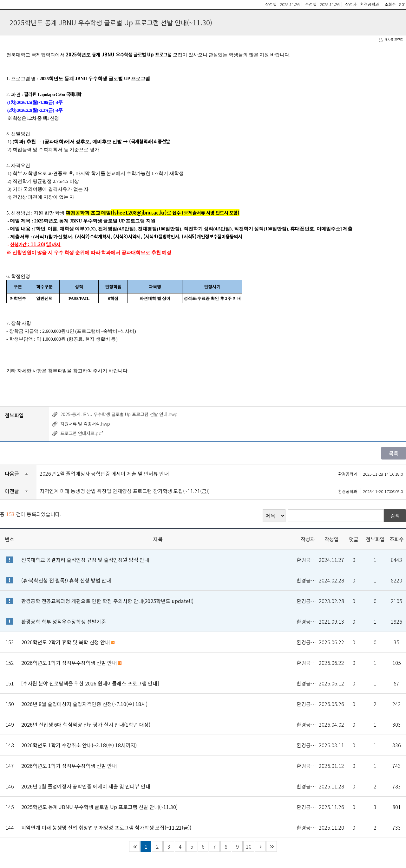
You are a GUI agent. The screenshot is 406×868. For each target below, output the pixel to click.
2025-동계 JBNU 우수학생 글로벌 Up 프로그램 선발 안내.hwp (119, 414)
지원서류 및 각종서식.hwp (85, 424)
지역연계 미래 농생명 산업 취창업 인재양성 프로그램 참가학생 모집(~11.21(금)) (221, 491)
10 (249, 846)
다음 (260, 846)
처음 (134, 846)
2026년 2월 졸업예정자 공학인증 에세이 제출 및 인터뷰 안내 (221, 473)
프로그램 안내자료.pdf (82, 433)
